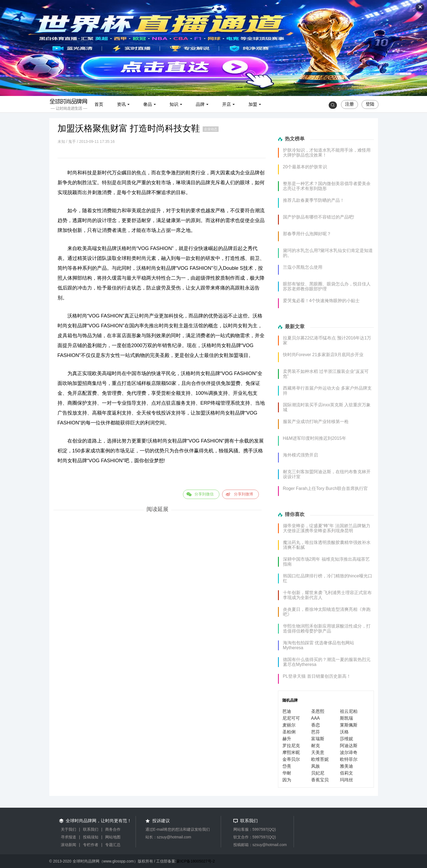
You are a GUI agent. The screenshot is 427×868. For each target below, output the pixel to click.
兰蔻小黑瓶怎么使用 (303, 267)
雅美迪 (346, 766)
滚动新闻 (68, 845)
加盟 (253, 104)
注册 (349, 104)
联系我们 (91, 829)
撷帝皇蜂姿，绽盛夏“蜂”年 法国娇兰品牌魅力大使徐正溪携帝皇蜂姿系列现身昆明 (327, 528)
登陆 (370, 104)
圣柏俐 (289, 732)
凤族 (316, 766)
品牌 (200, 104)
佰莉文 (346, 773)
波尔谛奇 (349, 752)
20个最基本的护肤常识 (305, 167)
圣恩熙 (318, 711)
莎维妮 (346, 739)
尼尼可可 (291, 718)
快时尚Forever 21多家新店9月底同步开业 (323, 355)
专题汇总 (113, 845)
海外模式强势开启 (300, 455)
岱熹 (287, 766)
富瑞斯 (318, 739)
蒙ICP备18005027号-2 (196, 861)
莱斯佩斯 (349, 725)
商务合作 (113, 829)
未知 (61, 141)
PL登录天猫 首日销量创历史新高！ (317, 676)
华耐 (287, 773)
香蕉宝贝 (320, 780)
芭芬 (316, 732)
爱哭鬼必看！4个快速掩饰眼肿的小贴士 (321, 301)
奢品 (148, 104)
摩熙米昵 (291, 752)
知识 (174, 104)
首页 (99, 104)
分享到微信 (204, 494)
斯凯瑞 (346, 718)
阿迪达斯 (349, 746)
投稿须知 (91, 837)
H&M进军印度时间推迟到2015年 (315, 438)
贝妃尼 (318, 773)
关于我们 (68, 829)
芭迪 (287, 711)
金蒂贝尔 (291, 759)
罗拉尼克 (291, 746)
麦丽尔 (289, 725)
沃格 (344, 732)
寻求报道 (68, 837)
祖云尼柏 (349, 711)
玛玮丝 (346, 780)
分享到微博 (243, 494)
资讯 (121, 104)
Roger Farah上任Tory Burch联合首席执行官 (325, 488)
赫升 (287, 739)
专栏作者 (91, 845)
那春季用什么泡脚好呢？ (307, 234)
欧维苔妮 (320, 759)
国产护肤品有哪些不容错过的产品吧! (319, 217)
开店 (227, 104)
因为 (287, 780)
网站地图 (113, 837)
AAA (316, 718)
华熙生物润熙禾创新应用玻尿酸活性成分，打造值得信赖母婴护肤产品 (327, 629)
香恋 (316, 725)
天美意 (318, 752)
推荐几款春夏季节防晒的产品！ (314, 200)
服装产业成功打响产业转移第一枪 (316, 422)
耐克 (316, 746)
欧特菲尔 (349, 759)
